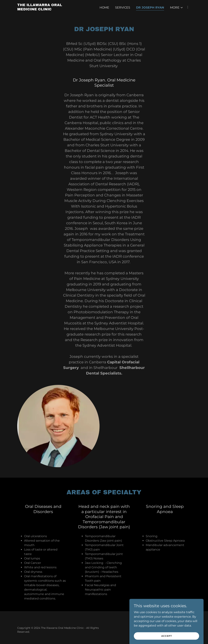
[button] (177, 8)
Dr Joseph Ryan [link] (150, 8)
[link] (48, 9)
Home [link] (104, 8)
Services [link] (123, 8)
